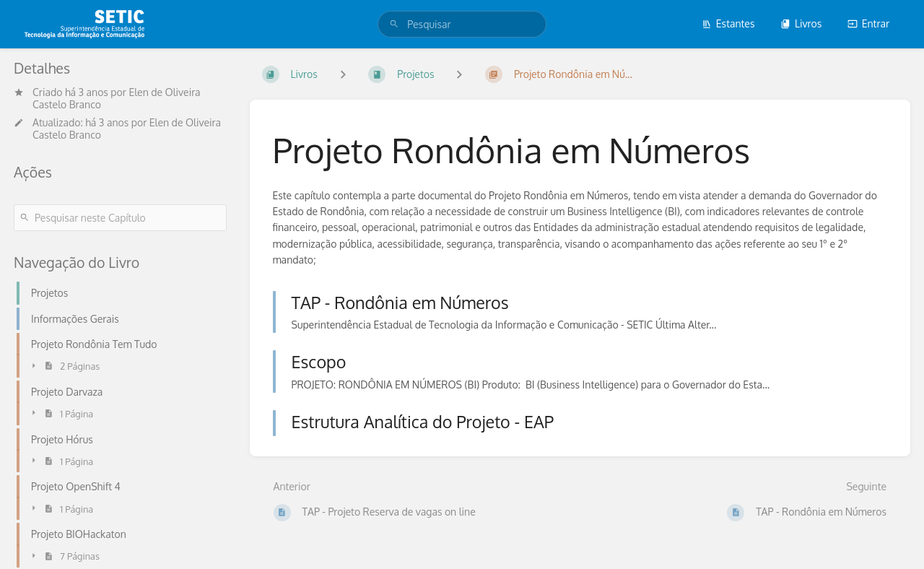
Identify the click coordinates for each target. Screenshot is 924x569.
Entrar (868, 23)
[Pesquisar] (394, 24)
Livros (801, 23)
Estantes (728, 23)
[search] (462, 24)
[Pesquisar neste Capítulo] (120, 218)
